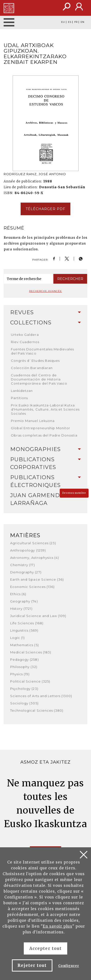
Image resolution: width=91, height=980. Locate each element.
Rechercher (70, 279)
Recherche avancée (46, 291)
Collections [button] (45, 323)
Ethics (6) (18, 594)
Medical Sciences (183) (31, 652)
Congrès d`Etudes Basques (35, 361)
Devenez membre (74, 493)
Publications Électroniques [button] (45, 481)
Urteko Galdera (25, 335)
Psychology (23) (24, 689)
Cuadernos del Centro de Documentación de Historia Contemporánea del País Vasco (39, 379)
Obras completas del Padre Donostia (44, 435)
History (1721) (21, 609)
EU (63, 22)
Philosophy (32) (24, 667)
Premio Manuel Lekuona (33, 421)
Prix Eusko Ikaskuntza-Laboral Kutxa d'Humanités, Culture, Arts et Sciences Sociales (45, 409)
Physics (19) (20, 674)
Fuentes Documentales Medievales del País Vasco (42, 351)
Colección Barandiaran (32, 368)
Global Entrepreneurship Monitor (41, 428)
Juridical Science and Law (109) (38, 616)
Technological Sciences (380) (37, 710)
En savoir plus (58, 926)
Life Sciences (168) (27, 623)
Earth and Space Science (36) (37, 579)
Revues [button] (45, 312)
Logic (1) (17, 638)
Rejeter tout (32, 965)
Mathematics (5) (25, 645)
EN (82, 22)
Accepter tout (45, 948)
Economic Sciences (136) (32, 587)
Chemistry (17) (23, 565)
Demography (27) (26, 572)
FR (76, 22)
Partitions (19, 398)
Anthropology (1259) (28, 550)
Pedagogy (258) (25, 659)
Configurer (69, 966)
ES (70, 22)
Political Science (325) (30, 681)
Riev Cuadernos (25, 342)
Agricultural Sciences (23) (33, 543)
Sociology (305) (24, 703)
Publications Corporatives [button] (45, 463)
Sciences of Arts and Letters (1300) (41, 696)
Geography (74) (24, 601)
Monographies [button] (45, 449)
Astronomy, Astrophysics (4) (35, 558)
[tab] (45, 313)
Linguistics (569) (24, 630)
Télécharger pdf (46, 209)
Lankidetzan (22, 391)
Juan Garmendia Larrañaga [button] (45, 499)
